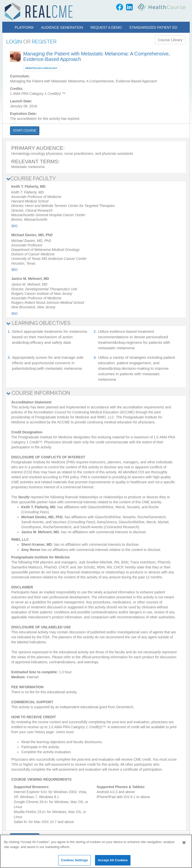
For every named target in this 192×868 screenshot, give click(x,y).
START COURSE (25, 131)
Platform (24, 27)
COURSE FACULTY (31, 178)
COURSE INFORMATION (38, 393)
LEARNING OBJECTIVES (38, 323)
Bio (14, 226)
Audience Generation (62, 27)
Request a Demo (106, 27)
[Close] (184, 843)
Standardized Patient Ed (153, 27)
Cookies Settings (74, 860)
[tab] (96, 178)
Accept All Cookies (113, 860)
